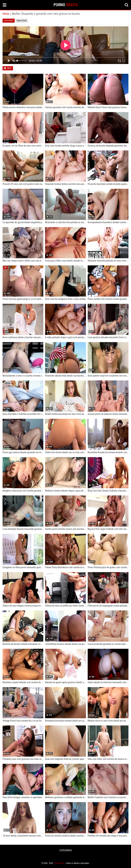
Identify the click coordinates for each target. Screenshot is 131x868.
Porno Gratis (59, 863)
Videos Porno (22, 21)
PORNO (66, 5)
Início (6, 14)
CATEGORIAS (65, 850)
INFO (9, 68)
